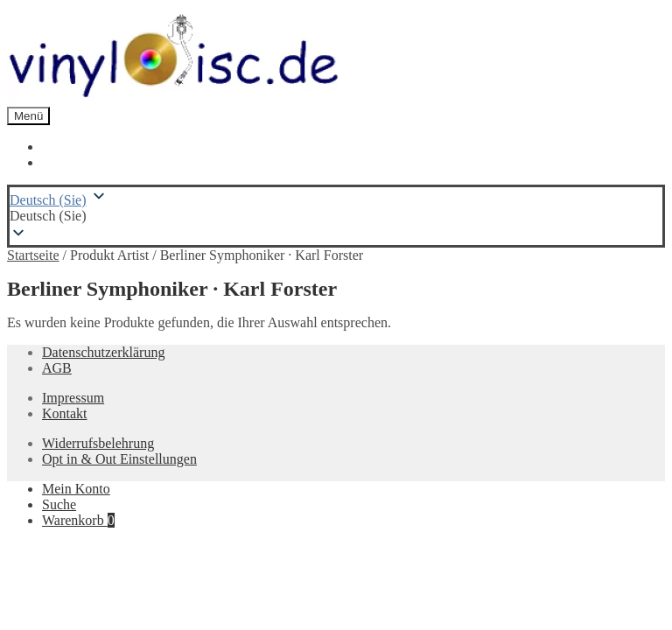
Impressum (73, 398)
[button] (336, 216)
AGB (57, 368)
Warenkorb (78, 520)
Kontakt (65, 413)
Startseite (33, 255)
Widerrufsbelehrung (98, 443)
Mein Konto (76, 489)
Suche (59, 504)
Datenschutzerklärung (103, 352)
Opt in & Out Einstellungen (119, 459)
